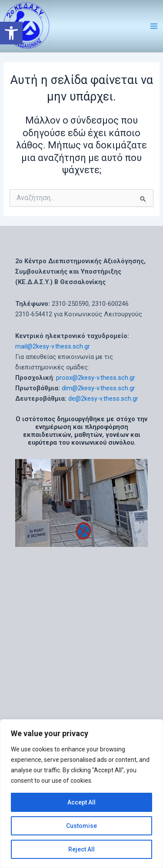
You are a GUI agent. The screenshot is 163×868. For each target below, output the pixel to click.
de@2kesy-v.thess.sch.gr (103, 399)
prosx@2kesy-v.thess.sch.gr (96, 378)
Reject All (81, 849)
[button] (11, 33)
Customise (81, 826)
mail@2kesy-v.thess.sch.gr (53, 346)
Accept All (81, 802)
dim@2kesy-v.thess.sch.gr (98, 388)
